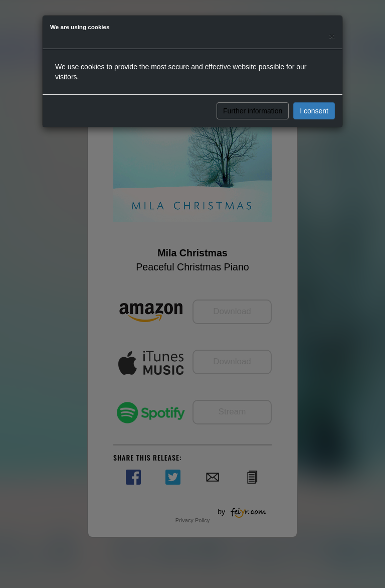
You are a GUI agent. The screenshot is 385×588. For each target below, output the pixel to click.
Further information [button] (253, 111)
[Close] (332, 36)
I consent (314, 111)
